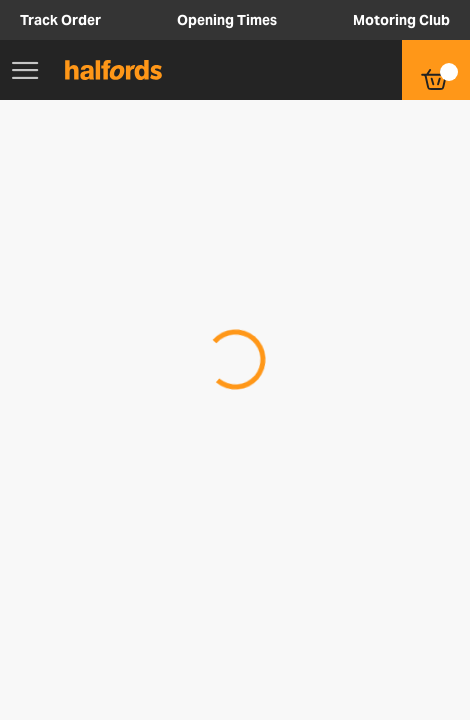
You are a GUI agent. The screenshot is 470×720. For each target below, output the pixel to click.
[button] (336, 70)
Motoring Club (401, 20)
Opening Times (227, 20)
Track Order (60, 20)
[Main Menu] (25, 70)
